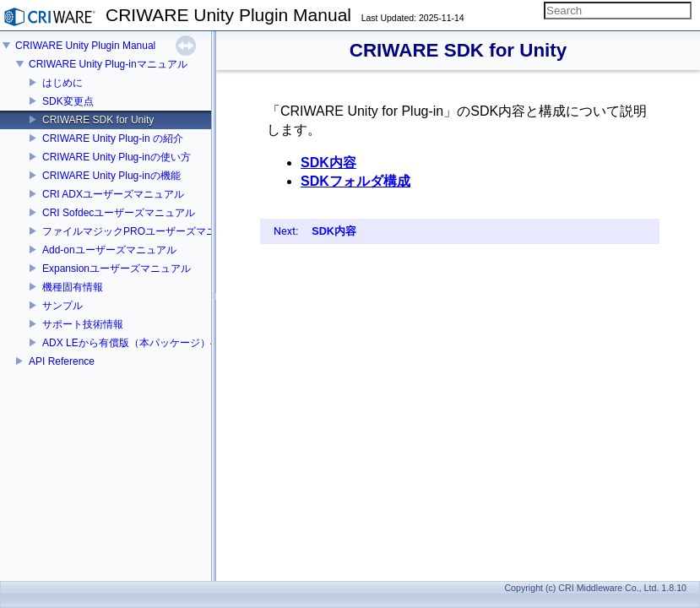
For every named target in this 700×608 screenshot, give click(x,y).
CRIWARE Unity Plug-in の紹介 (113, 138)
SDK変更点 (68, 101)
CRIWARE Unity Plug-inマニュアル (108, 64)
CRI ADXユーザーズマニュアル (113, 194)
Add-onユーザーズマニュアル (109, 250)
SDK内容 (328, 163)
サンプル (62, 306)
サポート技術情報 (83, 324)
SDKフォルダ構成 (355, 181)
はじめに (62, 83)
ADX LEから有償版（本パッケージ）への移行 (147, 343)
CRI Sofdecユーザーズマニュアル (119, 213)
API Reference (62, 361)
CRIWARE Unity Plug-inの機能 (111, 176)
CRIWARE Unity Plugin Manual (85, 46)
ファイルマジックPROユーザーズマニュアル (144, 231)
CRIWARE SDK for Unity (98, 120)
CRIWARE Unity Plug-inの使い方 (117, 157)
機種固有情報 (73, 287)
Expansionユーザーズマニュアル (117, 269)
